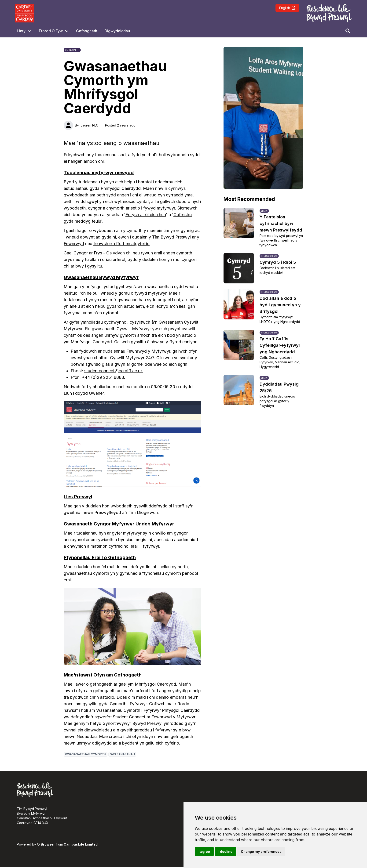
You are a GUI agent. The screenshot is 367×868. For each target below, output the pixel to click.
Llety (21, 31)
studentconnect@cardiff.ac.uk (114, 371)
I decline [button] (225, 852)
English (287, 8)
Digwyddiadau (117, 31)
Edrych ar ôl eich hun (146, 215)
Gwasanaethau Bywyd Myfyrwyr (101, 277)
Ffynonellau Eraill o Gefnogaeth (100, 557)
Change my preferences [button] (261, 852)
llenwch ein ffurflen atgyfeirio (121, 244)
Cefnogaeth (87, 31)
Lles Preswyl (78, 497)
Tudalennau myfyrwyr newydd (99, 173)
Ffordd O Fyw (51, 31)
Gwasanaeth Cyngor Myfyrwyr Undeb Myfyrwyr (119, 524)
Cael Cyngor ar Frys (83, 253)
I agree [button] (204, 852)
